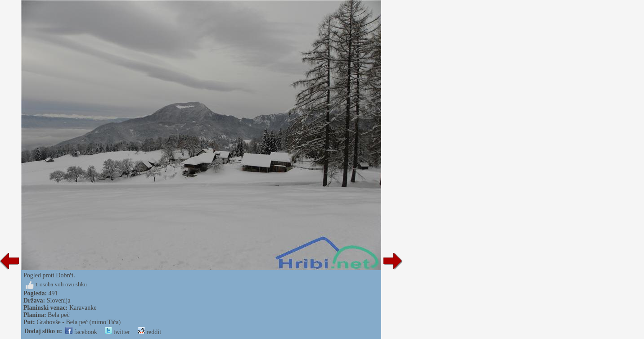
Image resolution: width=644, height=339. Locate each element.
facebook (81, 332)
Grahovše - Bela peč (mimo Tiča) (79, 322)
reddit (149, 332)
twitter (117, 332)
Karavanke (83, 308)
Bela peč (59, 315)
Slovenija (59, 301)
